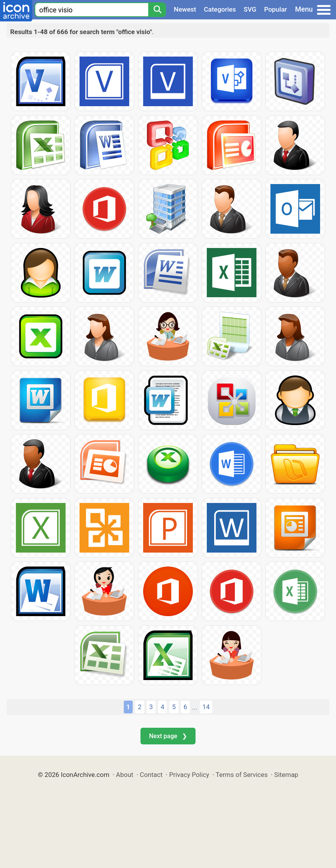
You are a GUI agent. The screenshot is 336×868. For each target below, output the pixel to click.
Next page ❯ (168, 736)
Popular (276, 9)
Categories (220, 9)
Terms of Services (242, 775)
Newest (185, 9)
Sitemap (286, 775)
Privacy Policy (189, 775)
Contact (151, 775)
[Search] (157, 10)
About (125, 775)
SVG (250, 9)
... (195, 707)
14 (206, 707)
